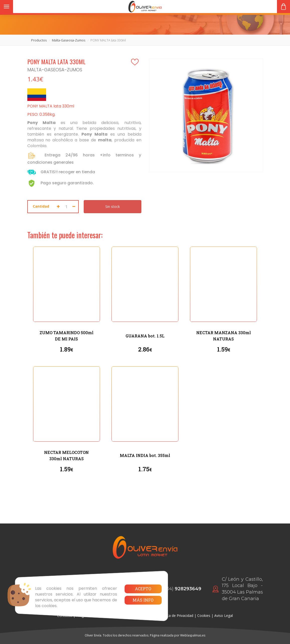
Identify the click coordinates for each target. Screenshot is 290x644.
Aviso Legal (224, 616)
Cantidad (41, 206)
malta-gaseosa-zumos (69, 40)
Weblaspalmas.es (193, 635)
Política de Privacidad (176, 616)
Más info (143, 600)
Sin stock (113, 207)
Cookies (204, 616)
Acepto (143, 589)
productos (39, 40)
